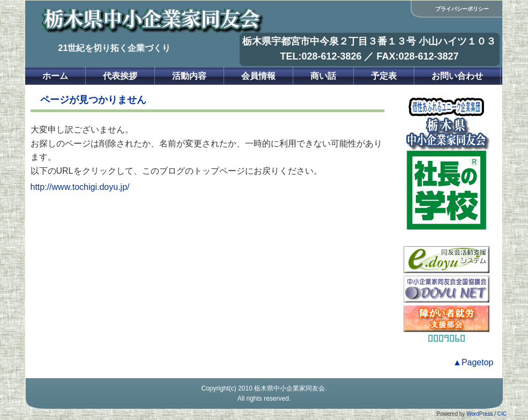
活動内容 (189, 76)
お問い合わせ (457, 76)
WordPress (479, 414)
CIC (502, 414)
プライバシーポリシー (462, 9)
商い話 (323, 76)
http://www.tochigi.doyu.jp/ (80, 187)
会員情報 (258, 76)
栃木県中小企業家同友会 (289, 388)
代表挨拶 (120, 76)
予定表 (384, 76)
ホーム (55, 76)
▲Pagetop (473, 362)
